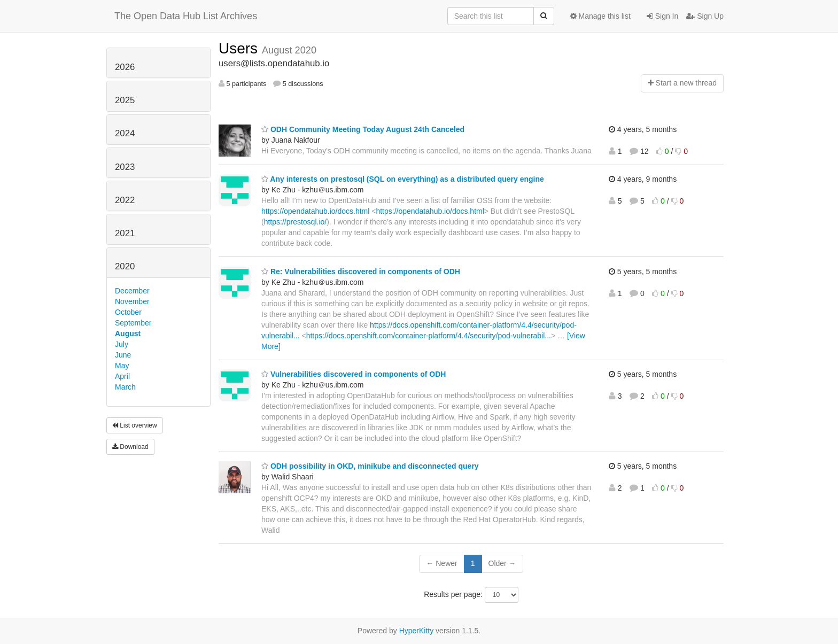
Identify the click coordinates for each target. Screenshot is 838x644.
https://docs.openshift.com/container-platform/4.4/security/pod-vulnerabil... (429, 336)
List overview (135, 425)
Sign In (662, 16)
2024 (125, 133)
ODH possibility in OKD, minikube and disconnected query (370, 466)
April (122, 376)
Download (130, 447)
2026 (125, 67)
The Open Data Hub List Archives (186, 16)
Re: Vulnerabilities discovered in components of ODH (361, 271)
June (123, 355)
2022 (125, 200)
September (133, 323)
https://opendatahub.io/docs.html (315, 211)
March (125, 387)
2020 (125, 266)
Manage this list (600, 16)
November (132, 301)
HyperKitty (417, 631)
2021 (125, 233)
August (128, 333)
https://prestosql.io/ (296, 222)
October (128, 312)
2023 (125, 167)
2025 (125, 100)
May (122, 366)
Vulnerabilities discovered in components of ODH (354, 374)
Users (240, 48)
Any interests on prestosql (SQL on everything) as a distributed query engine (403, 179)
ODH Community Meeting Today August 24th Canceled (363, 129)
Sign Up (705, 16)
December (132, 291)
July (122, 344)
